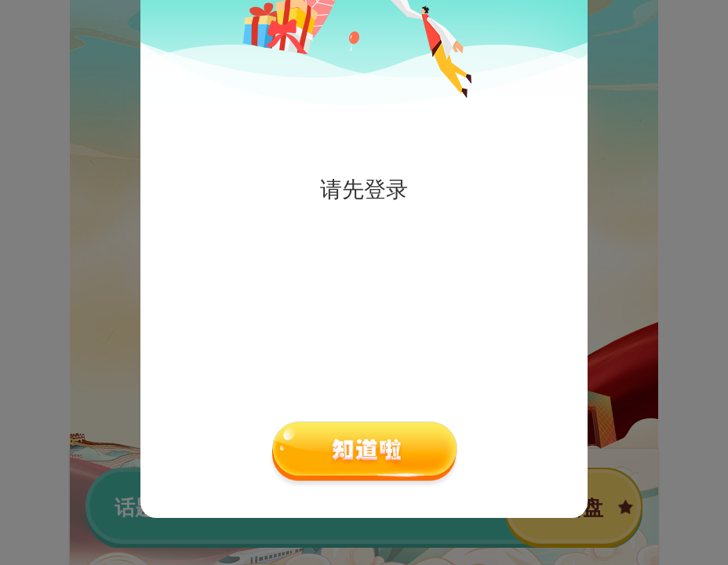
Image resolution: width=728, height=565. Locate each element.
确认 (364, 454)
